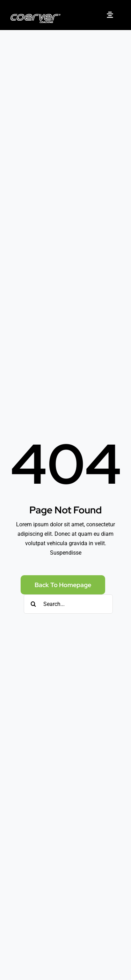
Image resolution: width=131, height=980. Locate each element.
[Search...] (68, 604)
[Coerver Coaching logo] (35, 17)
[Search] (33, 604)
